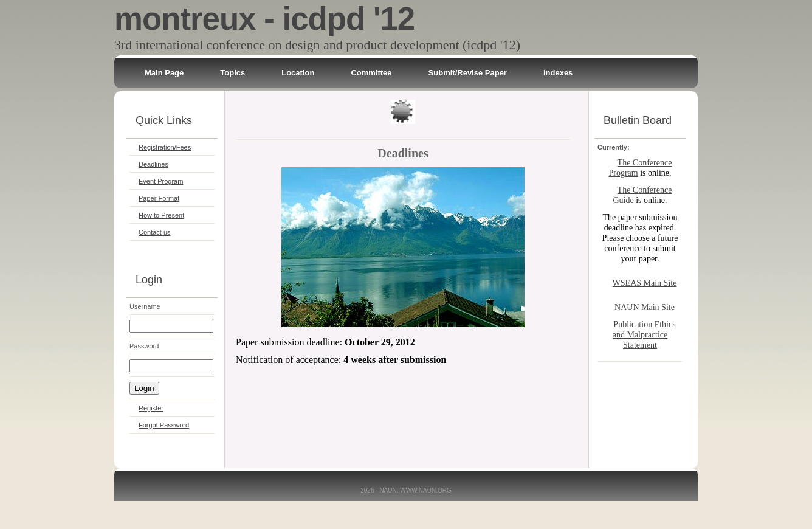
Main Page (164, 73)
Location (298, 73)
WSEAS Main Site (645, 283)
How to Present (161, 215)
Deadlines (153, 164)
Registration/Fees (165, 147)
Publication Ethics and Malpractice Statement (644, 335)
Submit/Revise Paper (468, 73)
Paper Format (159, 198)
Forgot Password (164, 425)
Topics (232, 73)
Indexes (558, 73)
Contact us (155, 232)
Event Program (161, 181)
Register (151, 408)
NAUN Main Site (645, 307)
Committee (371, 73)
